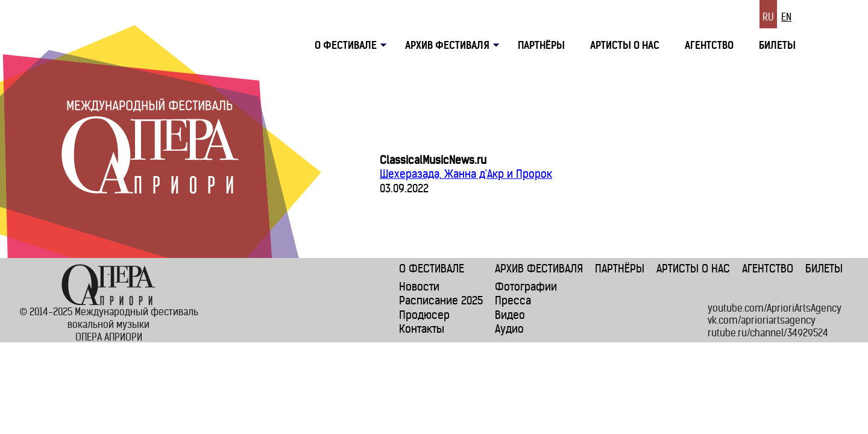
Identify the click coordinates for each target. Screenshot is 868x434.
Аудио (509, 329)
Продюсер (424, 315)
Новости (419, 287)
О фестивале (432, 269)
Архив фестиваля (447, 45)
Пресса (513, 300)
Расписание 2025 (441, 300)
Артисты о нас (625, 45)
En (786, 17)
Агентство (709, 45)
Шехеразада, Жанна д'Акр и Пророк (466, 174)
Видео (510, 315)
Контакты (422, 329)
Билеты (777, 45)
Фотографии (526, 287)
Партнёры (541, 45)
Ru (768, 17)
